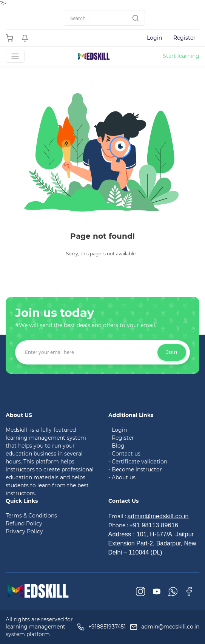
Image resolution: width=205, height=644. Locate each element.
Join (172, 352)
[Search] (104, 18)
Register (184, 38)
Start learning (181, 56)
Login (154, 38)
